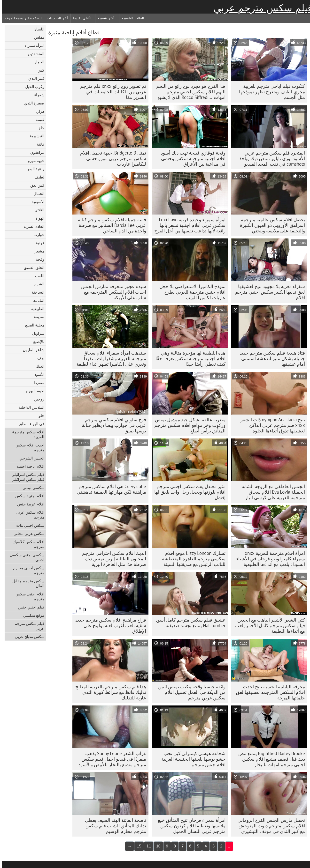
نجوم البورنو (33, 391)
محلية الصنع (33, 325)
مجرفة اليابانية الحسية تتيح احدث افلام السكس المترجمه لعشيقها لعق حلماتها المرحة (268, 692)
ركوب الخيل (33, 87)
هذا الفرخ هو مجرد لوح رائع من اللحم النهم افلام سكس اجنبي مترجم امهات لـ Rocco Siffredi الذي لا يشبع (189, 92)
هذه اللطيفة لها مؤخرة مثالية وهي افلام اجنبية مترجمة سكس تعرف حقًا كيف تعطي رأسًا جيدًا (188, 358)
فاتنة (38, 144)
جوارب (37, 235)
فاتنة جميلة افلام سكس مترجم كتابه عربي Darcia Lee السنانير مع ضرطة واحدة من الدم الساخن (110, 225)
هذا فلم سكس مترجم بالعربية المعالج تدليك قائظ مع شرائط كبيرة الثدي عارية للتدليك (108, 692)
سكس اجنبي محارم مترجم (27, 570)
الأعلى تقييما (81, 18)
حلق (39, 128)
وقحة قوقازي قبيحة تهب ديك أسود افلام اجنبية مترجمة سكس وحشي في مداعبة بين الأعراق (191, 158)
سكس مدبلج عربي (27, 637)
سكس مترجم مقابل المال (26, 583)
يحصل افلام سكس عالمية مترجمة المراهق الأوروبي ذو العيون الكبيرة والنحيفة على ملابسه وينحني (270, 225)
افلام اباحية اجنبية (28, 466)
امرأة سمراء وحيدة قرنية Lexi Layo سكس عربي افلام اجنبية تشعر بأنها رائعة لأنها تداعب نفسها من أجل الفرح (188, 225)
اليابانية (37, 300)
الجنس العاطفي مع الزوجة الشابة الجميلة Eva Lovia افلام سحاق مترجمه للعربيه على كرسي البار (271, 492)
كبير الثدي (34, 78)
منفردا (37, 383)
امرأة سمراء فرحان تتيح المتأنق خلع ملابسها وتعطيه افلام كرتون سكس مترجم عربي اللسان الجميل (190, 826)
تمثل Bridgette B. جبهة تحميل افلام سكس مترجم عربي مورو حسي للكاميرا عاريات (111, 158)
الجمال (37, 193)
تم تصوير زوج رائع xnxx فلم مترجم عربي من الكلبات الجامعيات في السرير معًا (111, 92)
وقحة (38, 259)
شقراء (37, 95)
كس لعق (35, 185)
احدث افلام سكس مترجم (28, 447)
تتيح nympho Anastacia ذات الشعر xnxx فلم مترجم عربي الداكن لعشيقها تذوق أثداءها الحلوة (271, 425)
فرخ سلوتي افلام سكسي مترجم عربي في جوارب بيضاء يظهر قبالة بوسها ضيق (112, 425)
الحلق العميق (32, 267)
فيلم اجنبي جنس (29, 607)
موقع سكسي (32, 615)
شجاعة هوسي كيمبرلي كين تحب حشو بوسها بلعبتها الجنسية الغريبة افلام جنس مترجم (191, 759)
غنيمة (38, 119)
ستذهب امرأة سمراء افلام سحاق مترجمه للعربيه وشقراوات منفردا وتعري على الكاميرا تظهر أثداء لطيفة (109, 358)
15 (137, 846)
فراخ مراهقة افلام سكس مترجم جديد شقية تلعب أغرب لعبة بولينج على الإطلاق (108, 625)
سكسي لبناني (31, 488)
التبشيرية (35, 136)
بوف (39, 358)
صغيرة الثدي (32, 103)
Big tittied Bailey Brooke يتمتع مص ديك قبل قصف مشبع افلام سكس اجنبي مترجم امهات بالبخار (269, 759)
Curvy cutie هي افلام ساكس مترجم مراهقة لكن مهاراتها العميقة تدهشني (109, 489)
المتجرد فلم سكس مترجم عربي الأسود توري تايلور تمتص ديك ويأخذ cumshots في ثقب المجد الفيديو (270, 158)
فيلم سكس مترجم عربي (261, 8)
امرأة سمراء (32, 45)
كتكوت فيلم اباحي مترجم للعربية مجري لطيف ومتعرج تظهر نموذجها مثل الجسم (270, 92)
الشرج (37, 284)
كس (39, 70)
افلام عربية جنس (29, 504)
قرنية (38, 243)
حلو (39, 415)
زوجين (37, 399)
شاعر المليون (31, 350)
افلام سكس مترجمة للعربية (26, 434)
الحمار (37, 62)
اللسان (37, 29)
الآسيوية (36, 202)
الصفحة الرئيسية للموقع (21, 18)
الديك (38, 366)
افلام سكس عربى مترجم (28, 515)
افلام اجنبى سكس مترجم (28, 596)
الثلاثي (37, 210)
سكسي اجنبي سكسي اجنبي (25, 557)
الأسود (37, 374)
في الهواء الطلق (29, 424)
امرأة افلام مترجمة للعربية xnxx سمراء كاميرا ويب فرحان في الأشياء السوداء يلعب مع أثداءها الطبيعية (268, 559)
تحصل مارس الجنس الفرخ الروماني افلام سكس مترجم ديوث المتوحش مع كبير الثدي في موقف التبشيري (269, 826)
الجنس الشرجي (30, 458)
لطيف (37, 177)
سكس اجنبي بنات (28, 525)
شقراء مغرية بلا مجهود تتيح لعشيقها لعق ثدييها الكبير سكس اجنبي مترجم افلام (268, 292)
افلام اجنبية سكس (28, 496)
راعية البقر (34, 169)
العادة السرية (32, 226)
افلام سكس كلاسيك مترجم (26, 544)
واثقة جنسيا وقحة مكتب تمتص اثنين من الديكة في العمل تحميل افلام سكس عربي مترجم (190, 692)
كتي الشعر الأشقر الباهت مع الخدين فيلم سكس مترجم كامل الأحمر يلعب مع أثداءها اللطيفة (268, 625)
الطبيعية (36, 309)
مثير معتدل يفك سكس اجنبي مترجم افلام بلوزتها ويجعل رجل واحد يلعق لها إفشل (188, 492)
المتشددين (34, 54)
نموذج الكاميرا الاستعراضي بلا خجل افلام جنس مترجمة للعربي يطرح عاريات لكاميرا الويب (190, 292)
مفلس (37, 37)
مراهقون (35, 152)
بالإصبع (37, 341)
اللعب (38, 276)
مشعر (37, 251)
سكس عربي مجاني (27, 534)
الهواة (38, 218)
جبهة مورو (34, 161)
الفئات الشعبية (131, 18)
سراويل (36, 333)
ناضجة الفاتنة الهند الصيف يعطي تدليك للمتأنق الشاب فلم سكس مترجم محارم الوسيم (113, 826)
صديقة (37, 317)
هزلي (38, 111)
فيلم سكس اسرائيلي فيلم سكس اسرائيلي (26, 477)
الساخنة (36, 292)
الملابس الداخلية (29, 407)
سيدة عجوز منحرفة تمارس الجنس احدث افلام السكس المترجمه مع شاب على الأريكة (111, 292)
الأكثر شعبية (105, 18)
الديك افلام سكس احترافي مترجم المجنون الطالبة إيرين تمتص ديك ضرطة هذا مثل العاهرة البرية (112, 559)
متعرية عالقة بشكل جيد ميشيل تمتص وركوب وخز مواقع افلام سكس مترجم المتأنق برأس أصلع (188, 425)
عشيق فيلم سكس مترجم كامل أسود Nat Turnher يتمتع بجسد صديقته (188, 623)
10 (156, 846)
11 (147, 846)
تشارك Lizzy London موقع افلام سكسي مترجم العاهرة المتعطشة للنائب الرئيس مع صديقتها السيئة (192, 559)
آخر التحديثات (55, 18)
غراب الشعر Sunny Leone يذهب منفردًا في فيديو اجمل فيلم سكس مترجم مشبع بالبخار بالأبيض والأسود (110, 759)
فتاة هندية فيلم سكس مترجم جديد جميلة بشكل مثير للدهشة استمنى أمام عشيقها (270, 358)
